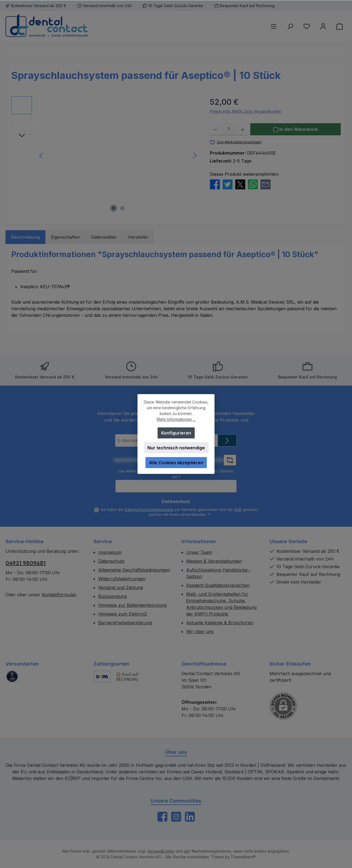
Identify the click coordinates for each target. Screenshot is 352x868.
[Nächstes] (195, 156)
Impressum (110, 552)
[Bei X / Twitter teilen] (240, 184)
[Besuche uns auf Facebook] (162, 817)
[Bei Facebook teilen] (215, 184)
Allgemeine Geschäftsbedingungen (134, 570)
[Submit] (227, 440)
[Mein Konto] (323, 26)
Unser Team (199, 552)
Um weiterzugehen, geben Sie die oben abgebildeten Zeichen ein (176, 474)
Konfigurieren (176, 433)
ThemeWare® (243, 857)
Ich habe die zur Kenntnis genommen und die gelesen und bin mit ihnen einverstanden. (179, 512)
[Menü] (274, 26)
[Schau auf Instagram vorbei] (176, 817)
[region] (105, 155)
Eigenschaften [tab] (65, 237)
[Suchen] (290, 26)
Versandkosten (161, 851)
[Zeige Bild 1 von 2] (114, 208)
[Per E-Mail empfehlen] (266, 184)
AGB (238, 509)
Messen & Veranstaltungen (214, 561)
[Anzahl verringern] (215, 129)
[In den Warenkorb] (295, 129)
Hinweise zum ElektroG (123, 614)
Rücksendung (112, 596)
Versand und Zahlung (121, 587)
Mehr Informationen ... (176, 419)
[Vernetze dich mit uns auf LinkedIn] (190, 817)
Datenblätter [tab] (104, 237)
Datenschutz (111, 561)
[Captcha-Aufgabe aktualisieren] (230, 460)
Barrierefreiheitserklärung (125, 623)
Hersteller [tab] (138, 237)
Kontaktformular (59, 595)
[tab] (25, 237)
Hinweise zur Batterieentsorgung (132, 605)
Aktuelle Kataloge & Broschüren (220, 623)
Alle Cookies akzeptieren (176, 463)
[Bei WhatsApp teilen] (253, 184)
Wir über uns (200, 631)
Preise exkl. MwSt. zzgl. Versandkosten (245, 111)
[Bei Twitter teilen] (228, 184)
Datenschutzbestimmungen (149, 509)
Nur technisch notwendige (176, 448)
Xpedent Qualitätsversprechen (218, 585)
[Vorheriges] (42, 156)
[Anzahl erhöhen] (243, 129)
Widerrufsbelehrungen (122, 579)
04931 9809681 (26, 563)
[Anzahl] (229, 129)
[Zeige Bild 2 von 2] (122, 208)
